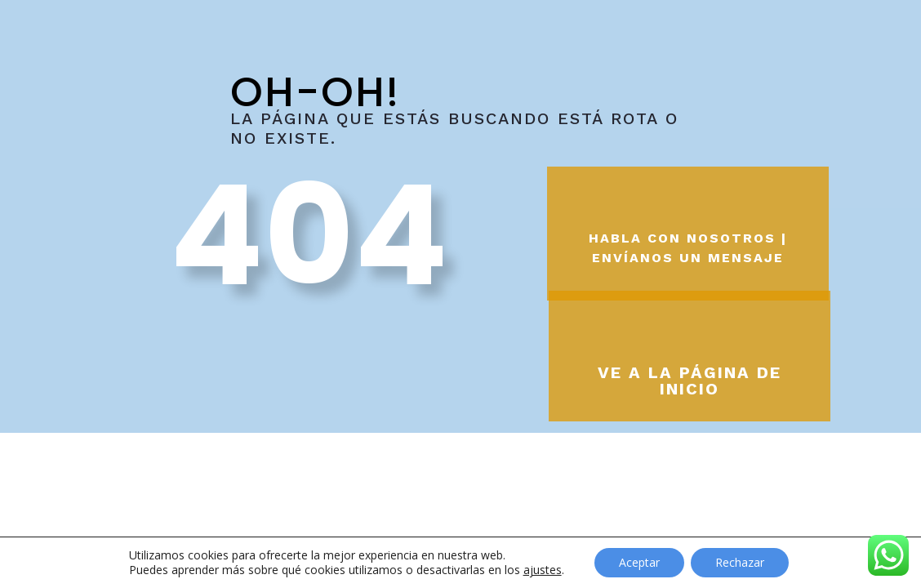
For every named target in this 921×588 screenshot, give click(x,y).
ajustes (543, 570)
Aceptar (639, 562)
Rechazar (740, 562)
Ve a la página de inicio (690, 381)
